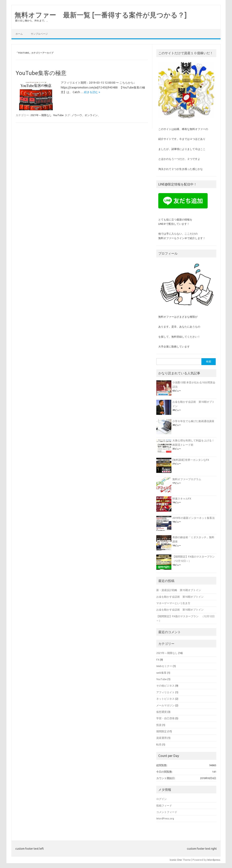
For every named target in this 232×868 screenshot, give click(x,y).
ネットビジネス (165, 699)
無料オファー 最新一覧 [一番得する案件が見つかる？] (101, 15)
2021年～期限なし (41, 115)
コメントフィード (167, 812)
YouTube (58, 115)
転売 (159, 744)
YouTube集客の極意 (41, 73)
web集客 (161, 673)
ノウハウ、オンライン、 (86, 115)
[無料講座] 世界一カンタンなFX (191, 460)
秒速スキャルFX (182, 499)
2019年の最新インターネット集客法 (194, 518)
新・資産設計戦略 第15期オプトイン (179, 590)
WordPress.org (165, 818)
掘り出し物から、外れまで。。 (32, 20)
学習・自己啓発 (165, 718)
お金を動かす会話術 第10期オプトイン (180, 597)
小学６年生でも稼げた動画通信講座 (193, 421)
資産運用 (162, 738)
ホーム (19, 34)
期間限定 (162, 731)
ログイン (162, 799)
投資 (159, 725)
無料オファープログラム (187, 479)
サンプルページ (39, 34)
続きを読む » (92, 92)
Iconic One (176, 860)
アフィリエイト (165, 692)
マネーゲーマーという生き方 (173, 603)
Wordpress (214, 860)
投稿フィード (164, 806)
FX (158, 660)
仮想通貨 (162, 712)
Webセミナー (164, 666)
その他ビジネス (165, 686)
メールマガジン (165, 705)
